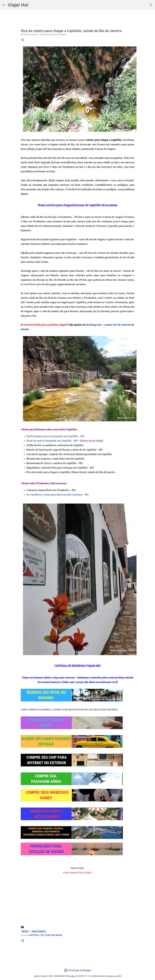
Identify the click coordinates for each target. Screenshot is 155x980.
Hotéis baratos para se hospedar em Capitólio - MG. (56, 436)
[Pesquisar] (32, 5)
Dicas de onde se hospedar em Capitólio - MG (52, 441)
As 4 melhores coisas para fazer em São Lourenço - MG (57, 495)
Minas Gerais (39, 931)
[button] (22, 40)
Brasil (25, 931)
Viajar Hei (18, 5)
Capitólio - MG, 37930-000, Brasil (45, 935)
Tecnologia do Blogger (78, 970)
